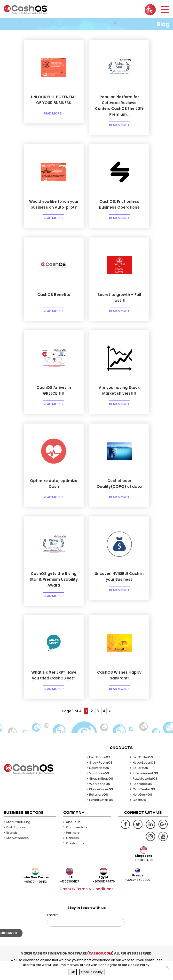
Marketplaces (17, 856)
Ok (73, 972)
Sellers (140, 786)
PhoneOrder (101, 808)
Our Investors (77, 846)
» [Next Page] (110, 729)
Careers (72, 856)
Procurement (145, 792)
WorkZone (100, 802)
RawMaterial (145, 797)
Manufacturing (18, 840)
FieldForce (100, 776)
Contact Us (75, 862)
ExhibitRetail (101, 818)
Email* (86, 938)
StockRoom (101, 781)
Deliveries (99, 786)
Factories (142, 802)
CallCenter (144, 808)
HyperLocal (144, 781)
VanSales (99, 792)
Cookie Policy (92, 972)
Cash (139, 818)
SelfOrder (143, 776)
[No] (167, 967)
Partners (73, 851)
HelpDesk (142, 813)
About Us (73, 840)
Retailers (99, 813)
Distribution (16, 846)
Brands (12, 851)
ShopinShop (101, 797)
